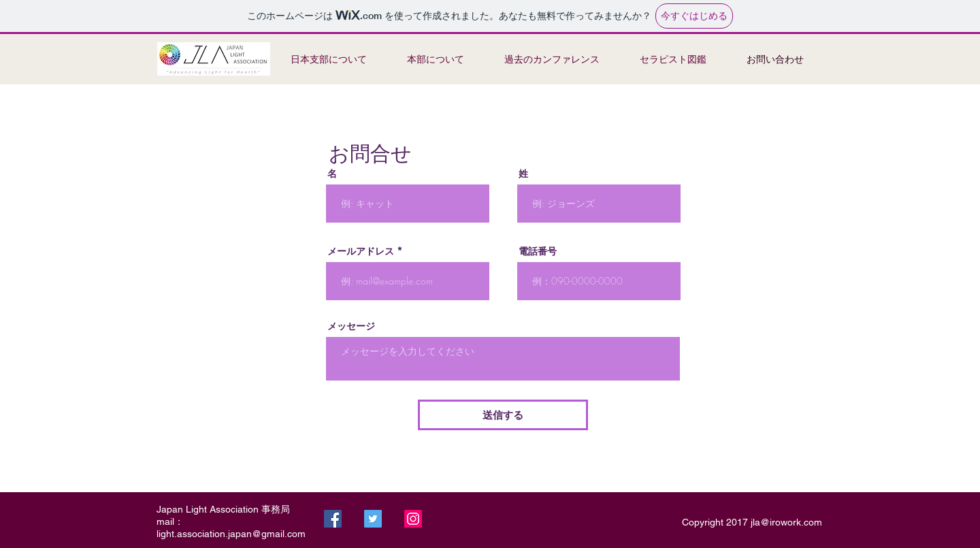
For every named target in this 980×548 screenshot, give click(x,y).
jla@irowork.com (786, 522)
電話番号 (538, 251)
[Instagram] (413, 519)
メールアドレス (361, 251)
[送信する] (503, 415)
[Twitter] (373, 519)
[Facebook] (333, 519)
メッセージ (351, 326)
